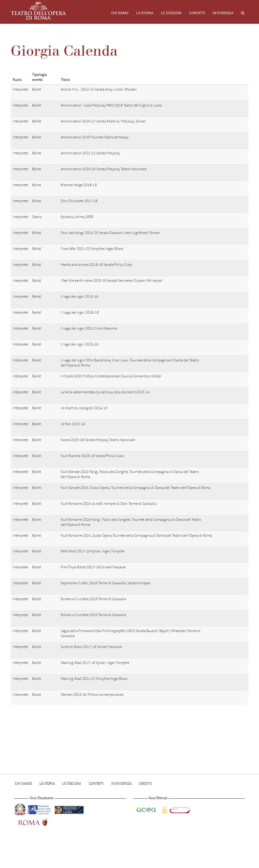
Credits (146, 784)
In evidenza (223, 13)
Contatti (197, 13)
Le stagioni (171, 13)
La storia (145, 13)
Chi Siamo (120, 13)
